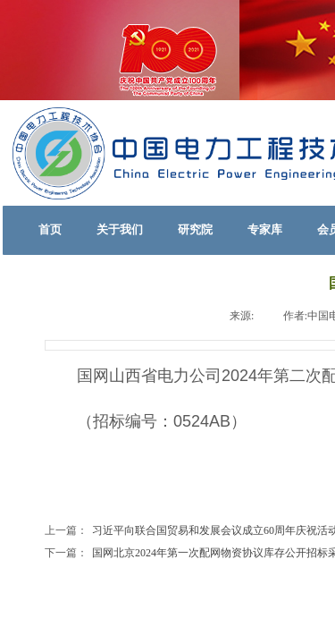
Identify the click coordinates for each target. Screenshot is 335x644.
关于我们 (120, 229)
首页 (50, 229)
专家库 (265, 229)
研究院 (195, 229)
